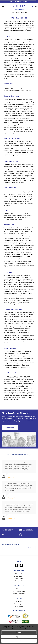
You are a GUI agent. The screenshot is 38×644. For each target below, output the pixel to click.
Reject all (19, 637)
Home (12, 12)
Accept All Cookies (19, 641)
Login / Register (19, 604)
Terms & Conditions (22, 12)
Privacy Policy (19, 574)
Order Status (19, 606)
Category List (19, 581)
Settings (19, 632)
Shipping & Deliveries (19, 591)
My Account (19, 601)
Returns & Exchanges (19, 594)
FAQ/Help (19, 589)
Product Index (19, 579)
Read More (10, 427)
